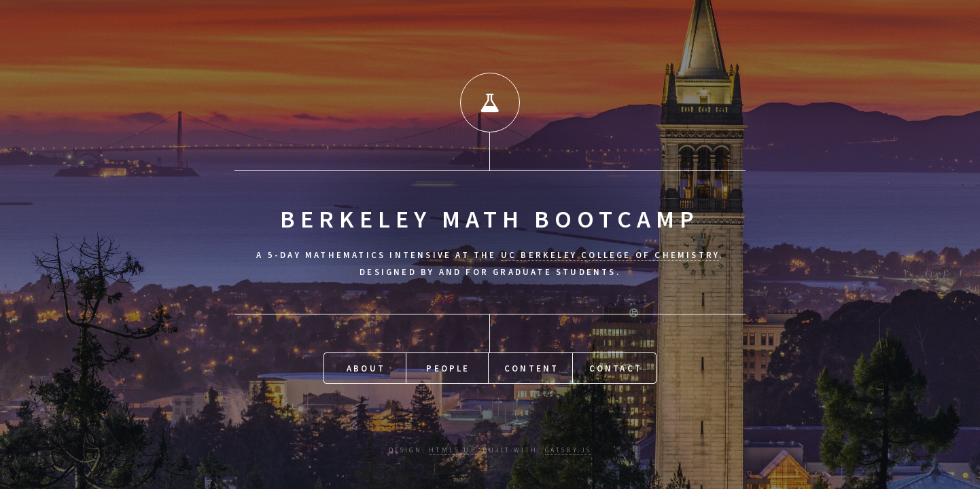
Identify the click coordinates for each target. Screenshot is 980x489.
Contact (616, 368)
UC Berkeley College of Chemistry (610, 255)
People (448, 368)
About (366, 368)
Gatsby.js (568, 450)
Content (531, 368)
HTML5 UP (452, 450)
